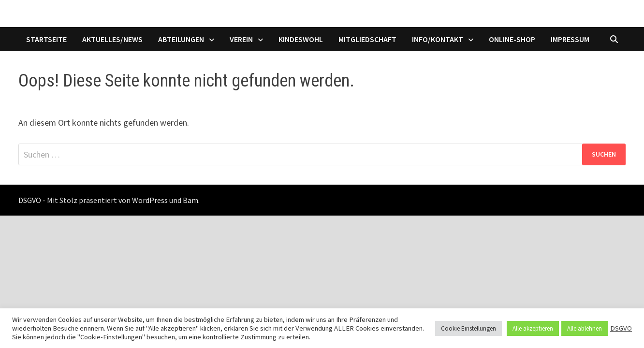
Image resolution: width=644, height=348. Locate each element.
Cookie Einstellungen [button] (468, 328)
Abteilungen (181, 39)
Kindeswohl (301, 39)
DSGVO (621, 328)
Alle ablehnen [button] (585, 328)
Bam (190, 200)
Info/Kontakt (438, 39)
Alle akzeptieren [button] (533, 328)
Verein (241, 39)
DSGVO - (32, 200)
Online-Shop (512, 39)
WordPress (150, 200)
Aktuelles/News (112, 39)
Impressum (570, 39)
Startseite (46, 39)
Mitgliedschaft (367, 39)
